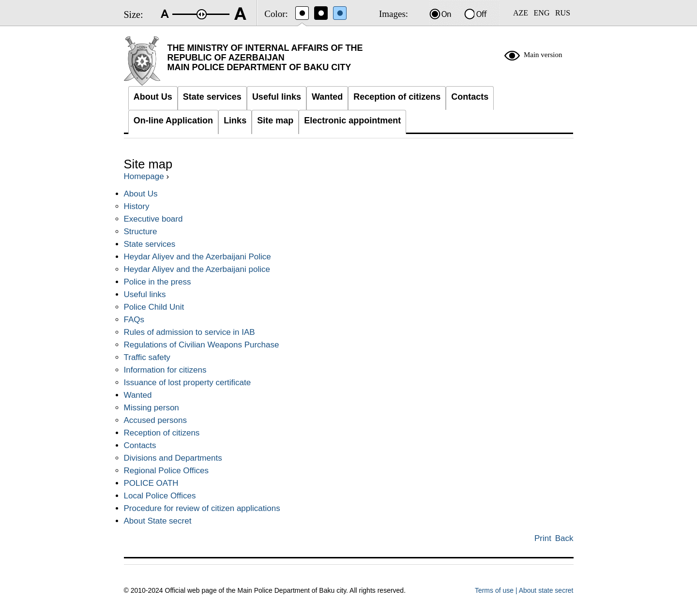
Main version (543, 55)
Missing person (152, 408)
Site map (275, 120)
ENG (542, 13)
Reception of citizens (162, 433)
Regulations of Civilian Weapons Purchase (202, 345)
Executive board (153, 219)
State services (150, 244)
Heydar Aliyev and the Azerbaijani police (197, 269)
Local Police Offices (160, 496)
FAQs (134, 320)
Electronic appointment (352, 120)
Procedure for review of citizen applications (202, 508)
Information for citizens (165, 370)
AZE (521, 13)
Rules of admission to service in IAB (189, 332)
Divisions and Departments (173, 458)
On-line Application (173, 120)
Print (543, 538)
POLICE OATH (151, 483)
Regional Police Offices (166, 471)
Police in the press (158, 282)
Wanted (138, 395)
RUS (563, 13)
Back (564, 538)
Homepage (144, 176)
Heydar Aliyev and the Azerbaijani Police (197, 257)
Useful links (145, 294)
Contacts (140, 445)
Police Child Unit (154, 307)
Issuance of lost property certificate (188, 383)
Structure (141, 232)
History (137, 206)
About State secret (158, 521)
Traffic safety (147, 357)
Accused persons (155, 420)
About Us (141, 194)
